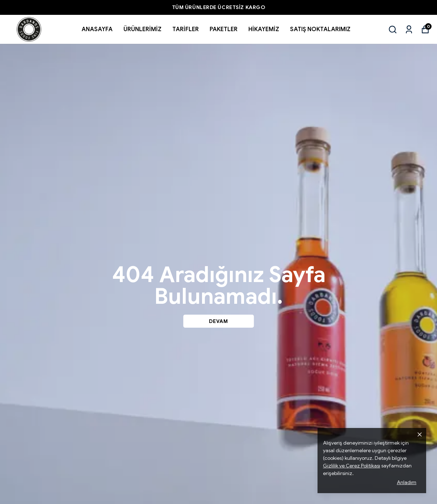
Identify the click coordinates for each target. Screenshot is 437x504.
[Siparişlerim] (409, 30)
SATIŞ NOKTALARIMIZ (320, 29)
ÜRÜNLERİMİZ (142, 29)
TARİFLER (186, 29)
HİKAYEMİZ (264, 29)
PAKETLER (224, 29)
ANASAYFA (97, 29)
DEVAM (218, 321)
